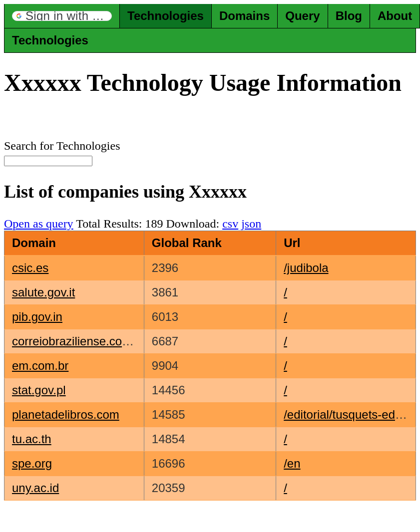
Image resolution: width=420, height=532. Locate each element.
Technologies (166, 16)
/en (292, 463)
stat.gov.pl (39, 390)
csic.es (30, 268)
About (395, 16)
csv (230, 224)
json (251, 224)
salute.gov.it (43, 292)
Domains (244, 16)
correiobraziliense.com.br (79, 341)
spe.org (32, 463)
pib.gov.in (37, 317)
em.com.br (40, 366)
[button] (62, 16)
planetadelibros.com (66, 414)
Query (302, 16)
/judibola (306, 268)
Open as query (39, 224)
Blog (349, 16)
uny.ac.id (35, 488)
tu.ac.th (32, 439)
